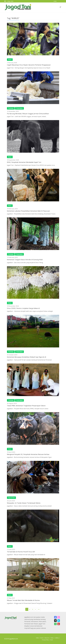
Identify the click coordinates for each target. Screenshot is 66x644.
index (55, 1)
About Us (47, 638)
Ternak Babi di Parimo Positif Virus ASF (21, 552)
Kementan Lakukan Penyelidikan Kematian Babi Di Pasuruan (28, 211)
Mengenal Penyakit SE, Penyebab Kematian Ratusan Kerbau (28, 454)
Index (37, 638)
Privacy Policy (45, 640)
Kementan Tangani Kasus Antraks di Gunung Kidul (25, 260)
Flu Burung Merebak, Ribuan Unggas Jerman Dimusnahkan (28, 114)
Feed (52, 640)
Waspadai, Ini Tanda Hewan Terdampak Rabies (24, 503)
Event (42, 638)
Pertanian (11, 108)
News (10, 60)
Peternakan (19, 108)
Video (52, 638)
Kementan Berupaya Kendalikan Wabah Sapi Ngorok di (26, 357)
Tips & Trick (11, 498)
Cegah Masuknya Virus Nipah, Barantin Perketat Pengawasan (29, 65)
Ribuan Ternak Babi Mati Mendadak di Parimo (23, 600)
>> (39, 609)
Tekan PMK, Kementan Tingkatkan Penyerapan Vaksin (26, 406)
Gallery (57, 638)
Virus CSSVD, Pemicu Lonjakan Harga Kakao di (23, 308)
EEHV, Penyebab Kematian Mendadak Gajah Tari (24, 162)
